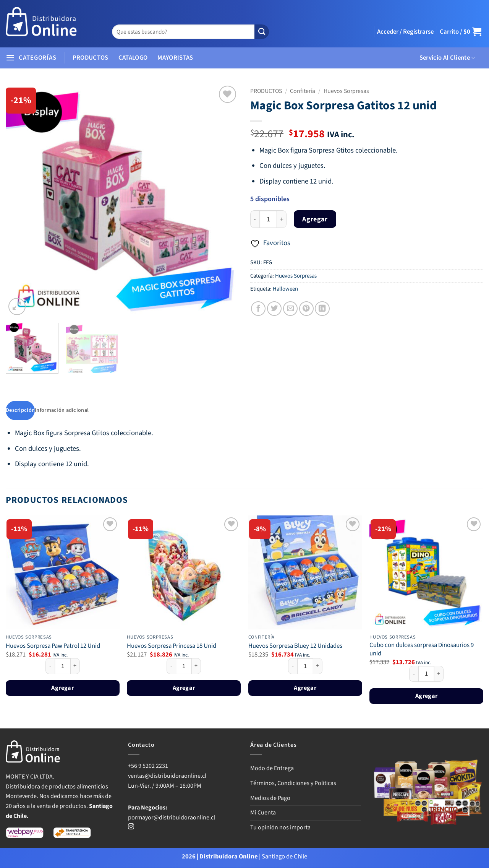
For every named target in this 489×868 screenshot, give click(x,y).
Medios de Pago (270, 798)
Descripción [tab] (21, 411)
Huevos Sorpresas (346, 91)
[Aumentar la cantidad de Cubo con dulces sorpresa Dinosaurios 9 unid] (439, 675)
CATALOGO (133, 58)
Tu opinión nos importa (280, 828)
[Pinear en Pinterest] (306, 309)
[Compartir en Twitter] (274, 309)
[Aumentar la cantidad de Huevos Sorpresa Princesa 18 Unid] (196, 666)
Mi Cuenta (263, 813)
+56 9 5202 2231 (148, 767)
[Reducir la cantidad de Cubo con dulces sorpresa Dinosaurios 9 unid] (414, 675)
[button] (405, 32)
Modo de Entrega (272, 769)
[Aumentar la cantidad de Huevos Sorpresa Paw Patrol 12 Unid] (75, 666)
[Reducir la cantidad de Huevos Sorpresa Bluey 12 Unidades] (293, 666)
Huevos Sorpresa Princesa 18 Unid (172, 647)
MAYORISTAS (175, 58)
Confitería (303, 91)
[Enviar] (262, 32)
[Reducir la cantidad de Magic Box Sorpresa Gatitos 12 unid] (255, 219)
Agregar (315, 219)
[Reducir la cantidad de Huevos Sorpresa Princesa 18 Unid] (171, 666)
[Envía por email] (290, 309)
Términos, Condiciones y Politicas (293, 784)
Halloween (285, 289)
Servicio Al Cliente (447, 58)
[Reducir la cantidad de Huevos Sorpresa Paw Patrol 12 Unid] (50, 666)
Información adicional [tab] (64, 411)
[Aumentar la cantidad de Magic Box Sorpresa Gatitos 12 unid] (282, 219)
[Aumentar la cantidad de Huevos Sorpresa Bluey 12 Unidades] (318, 666)
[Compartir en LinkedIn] (322, 309)
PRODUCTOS (91, 58)
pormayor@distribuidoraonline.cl (172, 818)
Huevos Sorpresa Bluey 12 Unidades (295, 647)
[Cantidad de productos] (268, 219)
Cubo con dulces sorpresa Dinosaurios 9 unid (422, 650)
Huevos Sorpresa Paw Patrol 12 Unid (53, 647)
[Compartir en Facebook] (258, 309)
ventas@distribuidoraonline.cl (168, 777)
